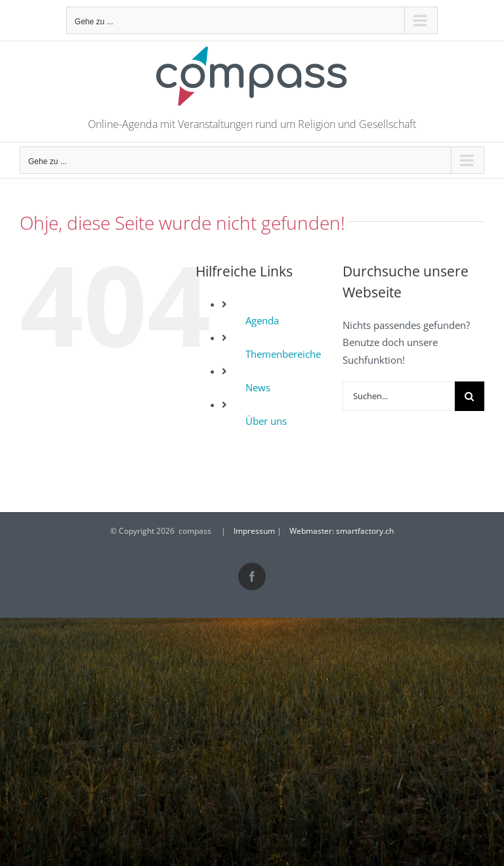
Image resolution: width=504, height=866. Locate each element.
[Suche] (470, 396)
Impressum (254, 531)
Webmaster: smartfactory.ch (342, 531)
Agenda (262, 320)
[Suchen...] (399, 396)
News (258, 387)
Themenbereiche (283, 354)
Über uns (266, 421)
